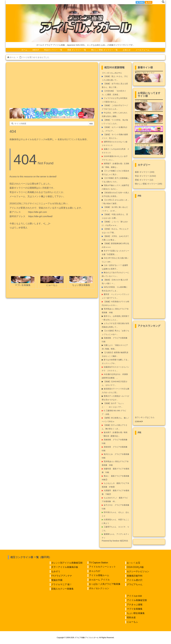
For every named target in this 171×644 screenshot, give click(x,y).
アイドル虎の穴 (135, 580)
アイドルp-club (134, 596)
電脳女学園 (57, 580)
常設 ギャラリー (142, 176)
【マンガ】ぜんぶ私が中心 (112, 73)
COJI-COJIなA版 (135, 567)
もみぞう (56, 571)
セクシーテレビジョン (138, 571)
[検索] (163, 2)
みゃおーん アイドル (99, 580)
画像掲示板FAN (135, 576)
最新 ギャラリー (145, 172)
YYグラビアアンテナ (62, 576)
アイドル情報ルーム (99, 575)
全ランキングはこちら (145, 417)
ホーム (13, 57)
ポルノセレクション (99, 588)
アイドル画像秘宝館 (137, 600)
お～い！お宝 (133, 563)
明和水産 (131, 618)
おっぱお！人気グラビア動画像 (105, 584)
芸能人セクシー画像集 (62, 589)
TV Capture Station (99, 563)
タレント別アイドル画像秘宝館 (67, 563)
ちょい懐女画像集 (136, 613)
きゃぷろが (95, 571)
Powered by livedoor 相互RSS (115, 541)
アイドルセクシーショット (102, 567)
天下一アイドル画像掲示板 (65, 567)
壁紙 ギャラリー (144, 180)
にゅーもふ (132, 622)
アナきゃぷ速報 (135, 605)
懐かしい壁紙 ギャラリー (148, 184)
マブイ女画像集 (135, 609)
